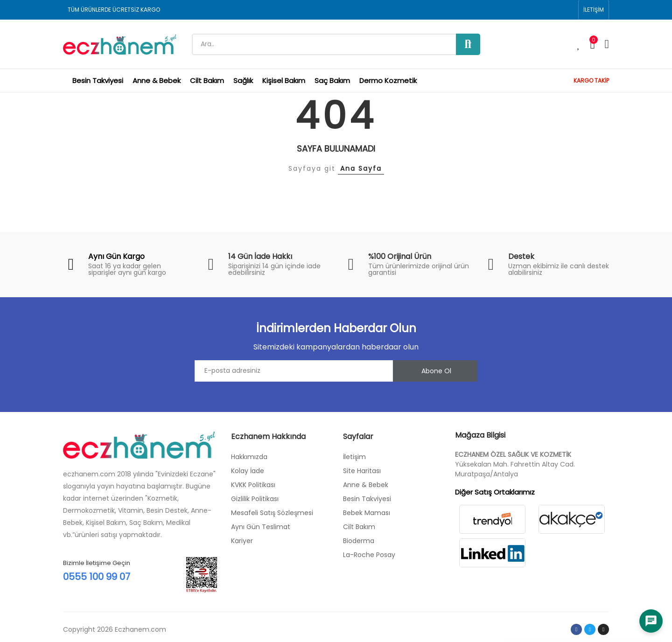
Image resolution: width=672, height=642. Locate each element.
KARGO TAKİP (591, 80)
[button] (594, 10)
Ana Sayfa (361, 168)
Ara (468, 44)
